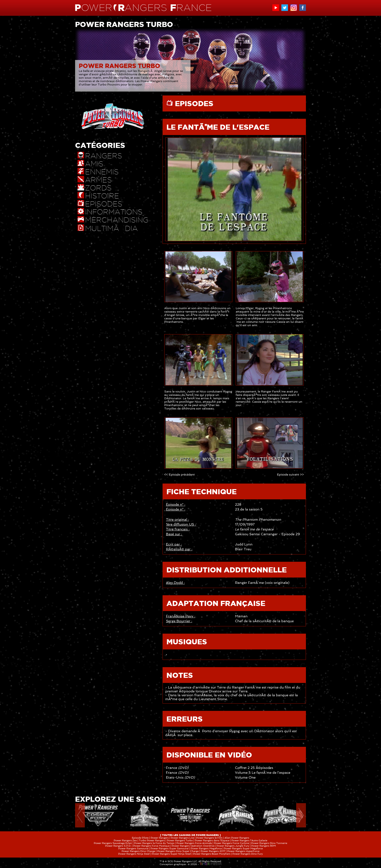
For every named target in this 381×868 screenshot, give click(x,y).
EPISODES (193, 103)
